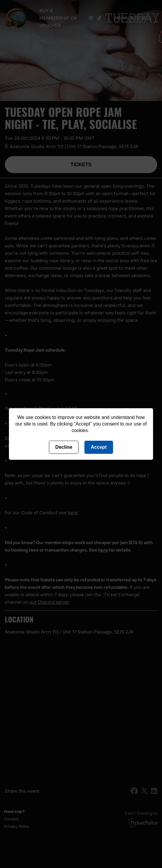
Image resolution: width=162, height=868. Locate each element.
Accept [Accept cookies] (99, 447)
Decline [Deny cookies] (64, 447)
